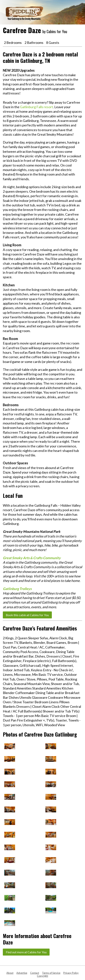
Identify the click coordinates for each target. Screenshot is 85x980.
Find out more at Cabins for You (26, 952)
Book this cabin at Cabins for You (27, 615)
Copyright (42, 976)
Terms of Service (51, 973)
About (10, 973)
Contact (35, 973)
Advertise (22, 973)
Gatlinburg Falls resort (36, 107)
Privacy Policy (71, 973)
